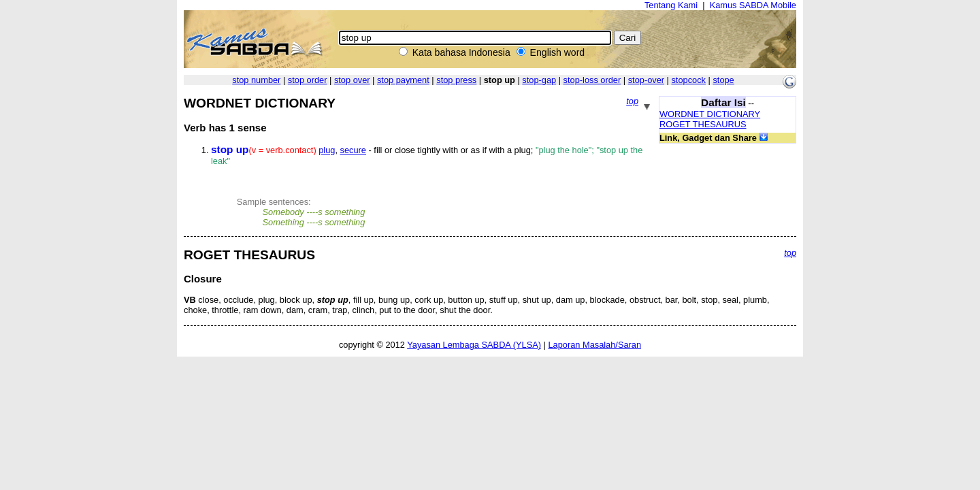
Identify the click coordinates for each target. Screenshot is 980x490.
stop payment (403, 80)
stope (723, 80)
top (632, 101)
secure (353, 150)
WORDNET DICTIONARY (710, 114)
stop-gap (539, 80)
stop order (308, 80)
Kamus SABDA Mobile (753, 5)
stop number (256, 80)
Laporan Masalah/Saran (594, 345)
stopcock (688, 80)
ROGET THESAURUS (703, 124)
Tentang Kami (671, 5)
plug (327, 150)
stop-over (646, 80)
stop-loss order (592, 80)
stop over (352, 80)
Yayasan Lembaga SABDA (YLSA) (474, 345)
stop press (456, 80)
